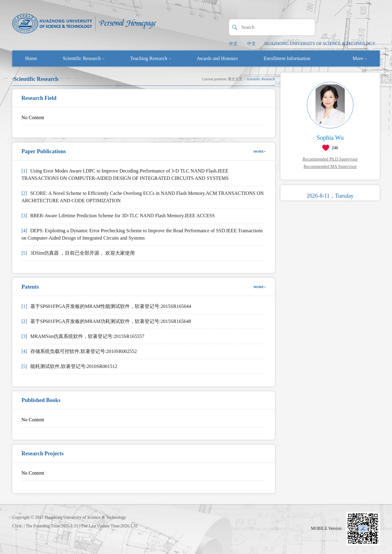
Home (31, 58)
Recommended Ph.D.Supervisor (330, 159)
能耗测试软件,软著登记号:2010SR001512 (69, 366)
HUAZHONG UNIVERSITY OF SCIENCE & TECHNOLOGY (320, 44)
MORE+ (260, 151)
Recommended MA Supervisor (330, 167)
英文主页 (235, 79)
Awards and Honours (217, 58)
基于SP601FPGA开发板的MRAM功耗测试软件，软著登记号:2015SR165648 (106, 321)
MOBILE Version (326, 528)
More (360, 58)
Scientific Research (84, 58)
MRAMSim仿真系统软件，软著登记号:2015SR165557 (83, 336)
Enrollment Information (287, 58)
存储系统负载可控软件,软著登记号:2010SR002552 (79, 351)
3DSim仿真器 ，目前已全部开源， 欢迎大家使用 (78, 253)
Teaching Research (151, 58)
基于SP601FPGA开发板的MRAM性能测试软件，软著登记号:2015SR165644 (106, 306)
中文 (233, 44)
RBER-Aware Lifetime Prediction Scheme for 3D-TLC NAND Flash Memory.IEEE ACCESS (118, 216)
